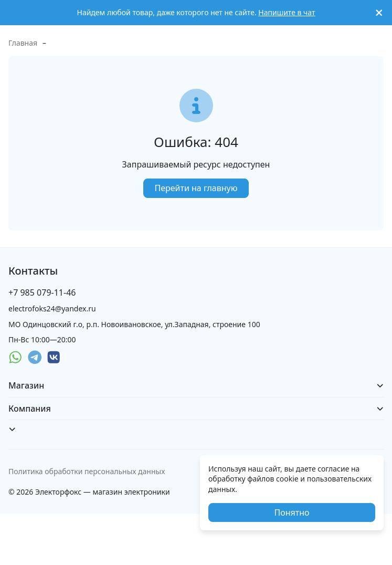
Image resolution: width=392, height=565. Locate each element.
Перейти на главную (196, 188)
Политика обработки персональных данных (87, 471)
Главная (23, 43)
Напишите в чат (287, 12)
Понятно (292, 512)
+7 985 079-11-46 (42, 292)
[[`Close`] (379, 13)
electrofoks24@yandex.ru (52, 308)
